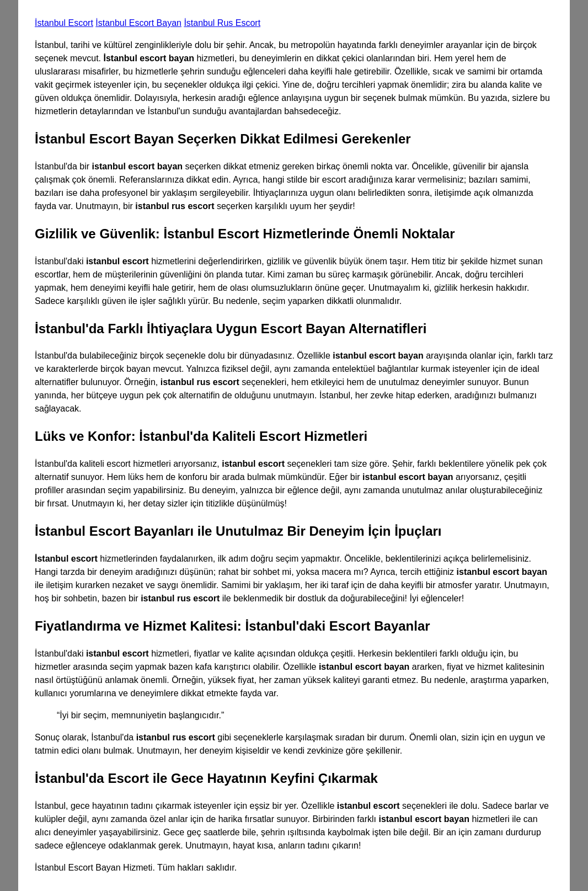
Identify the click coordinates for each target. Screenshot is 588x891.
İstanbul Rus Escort (222, 23)
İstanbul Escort (64, 23)
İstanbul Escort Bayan (138, 23)
